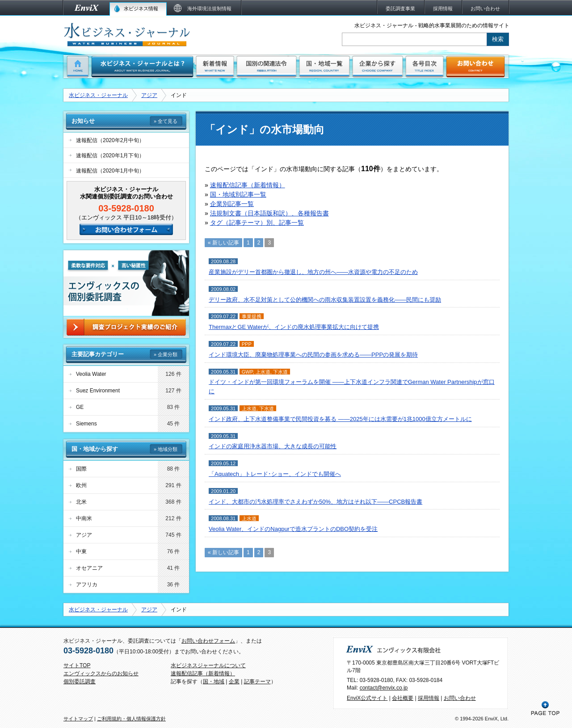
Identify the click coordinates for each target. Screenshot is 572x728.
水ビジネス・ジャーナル (98, 95)
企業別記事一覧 (232, 204)
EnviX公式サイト (367, 698)
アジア (149, 95)
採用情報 (429, 698)
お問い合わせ (460, 698)
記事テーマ (257, 682)
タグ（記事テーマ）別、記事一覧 (257, 223)
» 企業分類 (166, 354)
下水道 (280, 372)
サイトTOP (77, 665)
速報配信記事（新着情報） (248, 185)
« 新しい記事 (223, 243)
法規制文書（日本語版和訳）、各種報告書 (269, 213)
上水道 (263, 372)
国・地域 (214, 682)
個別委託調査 (80, 682)
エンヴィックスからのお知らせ (101, 673)
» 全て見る (166, 121)
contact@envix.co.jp (384, 688)
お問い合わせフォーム (208, 641)
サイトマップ (78, 719)
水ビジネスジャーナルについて (208, 665)
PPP (247, 344)
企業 (234, 682)
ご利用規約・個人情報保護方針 (131, 719)
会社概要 (403, 698)
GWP (247, 372)
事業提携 (252, 316)
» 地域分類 (166, 449)
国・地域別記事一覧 (238, 194)
